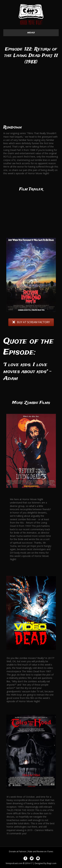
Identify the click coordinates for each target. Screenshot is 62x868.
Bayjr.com (52, 863)
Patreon (22, 851)
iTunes (50, 851)
